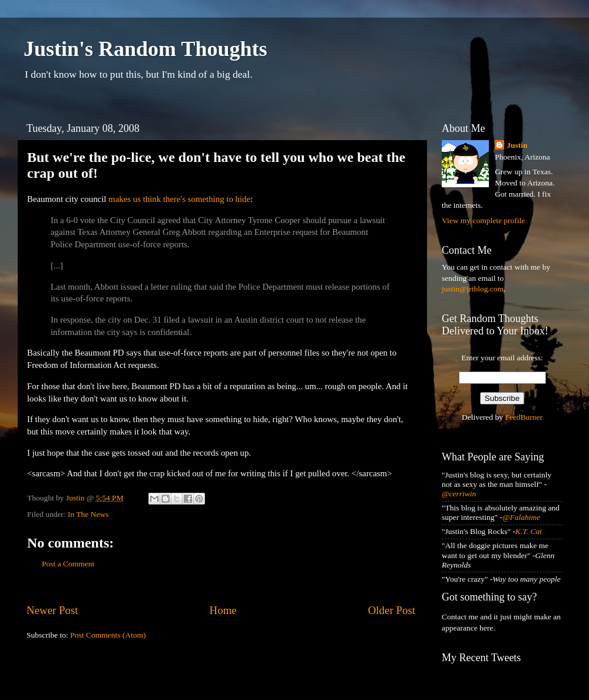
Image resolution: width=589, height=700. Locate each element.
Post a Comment (68, 564)
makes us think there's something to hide (179, 199)
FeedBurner (524, 417)
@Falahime (521, 517)
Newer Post (52, 610)
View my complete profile (483, 220)
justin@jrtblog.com (473, 289)
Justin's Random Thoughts (145, 49)
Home (223, 610)
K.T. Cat (529, 531)
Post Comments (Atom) (108, 635)
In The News (88, 514)
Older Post (392, 610)
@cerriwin (459, 494)
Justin (517, 145)
